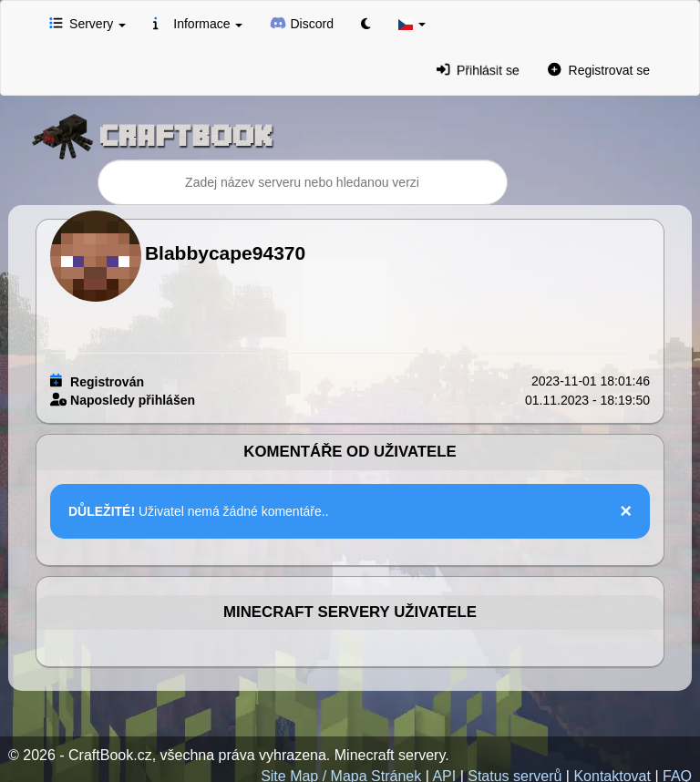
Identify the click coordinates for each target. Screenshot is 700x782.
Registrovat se (599, 69)
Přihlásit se (478, 70)
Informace (198, 23)
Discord (302, 23)
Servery (87, 23)
